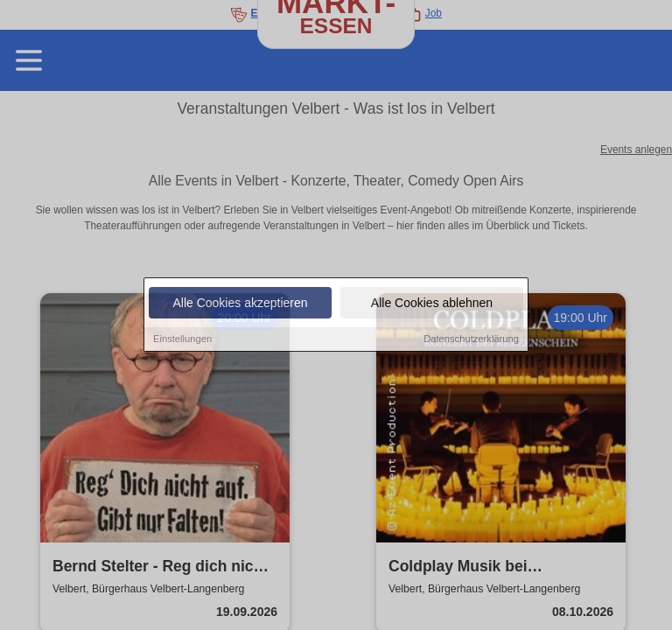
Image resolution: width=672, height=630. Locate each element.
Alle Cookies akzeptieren (240, 304)
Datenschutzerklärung (471, 339)
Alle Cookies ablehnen (432, 304)
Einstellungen (182, 339)
